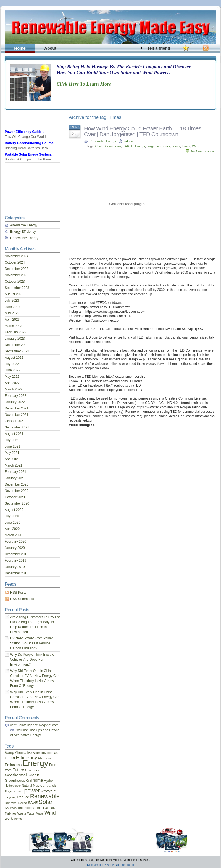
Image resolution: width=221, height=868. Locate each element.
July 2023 (12, 301)
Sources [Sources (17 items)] (11, 808)
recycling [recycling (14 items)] (10, 797)
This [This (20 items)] (38, 808)
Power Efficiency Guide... (24, 132)
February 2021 (15, 472)
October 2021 (15, 421)
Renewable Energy (103, 141)
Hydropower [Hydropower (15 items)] (13, 786)
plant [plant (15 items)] (20, 791)
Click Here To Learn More (84, 84)
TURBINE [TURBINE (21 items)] (50, 808)
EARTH (128, 146)
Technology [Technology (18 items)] (26, 808)
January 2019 (15, 567)
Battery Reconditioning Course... (31, 143)
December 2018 (16, 573)
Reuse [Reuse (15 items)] (23, 803)
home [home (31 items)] (38, 780)
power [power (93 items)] (32, 790)
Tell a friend (159, 48)
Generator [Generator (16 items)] (32, 770)
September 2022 (17, 351)
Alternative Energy (24, 225)
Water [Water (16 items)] (31, 813)
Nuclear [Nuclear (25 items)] (39, 785)
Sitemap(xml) (125, 865)
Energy (140, 146)
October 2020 (15, 497)
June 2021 (12, 446)
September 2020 (17, 503)
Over (167, 146)
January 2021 (15, 478)
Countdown (113, 146)
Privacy (109, 865)
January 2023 (15, 339)
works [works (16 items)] (18, 819)
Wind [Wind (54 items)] (50, 813)
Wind (196, 146)
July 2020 (12, 516)
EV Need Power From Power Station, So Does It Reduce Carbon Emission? (31, 643)
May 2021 (12, 453)
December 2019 (16, 554)
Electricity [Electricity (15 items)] (45, 758)
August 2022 (14, 358)
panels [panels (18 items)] (52, 786)
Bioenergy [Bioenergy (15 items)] (40, 753)
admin (129, 141)
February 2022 (15, 396)
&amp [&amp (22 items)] (9, 753)
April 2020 (12, 529)
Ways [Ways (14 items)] (40, 813)
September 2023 (17, 288)
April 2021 (12, 459)
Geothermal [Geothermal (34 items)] (16, 775)
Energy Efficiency (23, 232)
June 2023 (12, 307)
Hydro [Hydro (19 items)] (48, 781)
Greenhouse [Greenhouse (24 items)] (15, 780)
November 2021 (16, 415)
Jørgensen (154, 146)
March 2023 (13, 326)
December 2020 (16, 484)
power (176, 146)
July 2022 (12, 364)
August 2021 (14, 434)
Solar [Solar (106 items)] (46, 802)
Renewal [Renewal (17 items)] (11, 803)
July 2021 (12, 440)
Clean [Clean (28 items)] (10, 758)
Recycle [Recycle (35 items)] (48, 791)
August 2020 (14, 510)
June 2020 (12, 523)
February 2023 (15, 332)
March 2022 (13, 389)
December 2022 (16, 345)
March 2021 (13, 465)
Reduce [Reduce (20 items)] (23, 797)
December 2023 (16, 269)
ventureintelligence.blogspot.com (34, 725)
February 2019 (15, 561)
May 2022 (12, 377)
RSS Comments (22, 599)
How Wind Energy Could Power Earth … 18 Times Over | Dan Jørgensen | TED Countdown (143, 131)
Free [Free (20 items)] (53, 765)
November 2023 (16, 275)
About (50, 48)
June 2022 (12, 370)
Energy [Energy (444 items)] (35, 763)
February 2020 (15, 542)
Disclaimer (94, 865)
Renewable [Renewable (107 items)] (45, 796)
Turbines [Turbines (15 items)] (10, 813)
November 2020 (16, 491)
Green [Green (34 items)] (33, 775)
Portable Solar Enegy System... (29, 154)
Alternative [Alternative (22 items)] (23, 753)
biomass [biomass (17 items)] (53, 753)
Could (99, 146)
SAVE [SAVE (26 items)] (33, 803)
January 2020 (15, 548)
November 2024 (16, 256)
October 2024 (15, 262)
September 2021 (17, 427)
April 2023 (12, 320)
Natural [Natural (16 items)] (27, 786)
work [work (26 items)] (9, 818)
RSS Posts (18, 593)
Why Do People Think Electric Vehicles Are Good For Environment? (32, 660)
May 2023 (12, 313)
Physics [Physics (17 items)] (10, 791)
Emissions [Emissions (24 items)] (13, 765)
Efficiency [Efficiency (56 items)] (27, 758)
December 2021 (16, 408)
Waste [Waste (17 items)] (22, 813)
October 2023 (15, 282)
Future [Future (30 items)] (18, 770)
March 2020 (13, 535)
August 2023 (14, 294)
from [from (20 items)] (8, 770)
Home (20, 48)
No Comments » (202, 151)
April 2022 (12, 383)
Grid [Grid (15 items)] (29, 781)
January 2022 (15, 402)
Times (186, 146)
